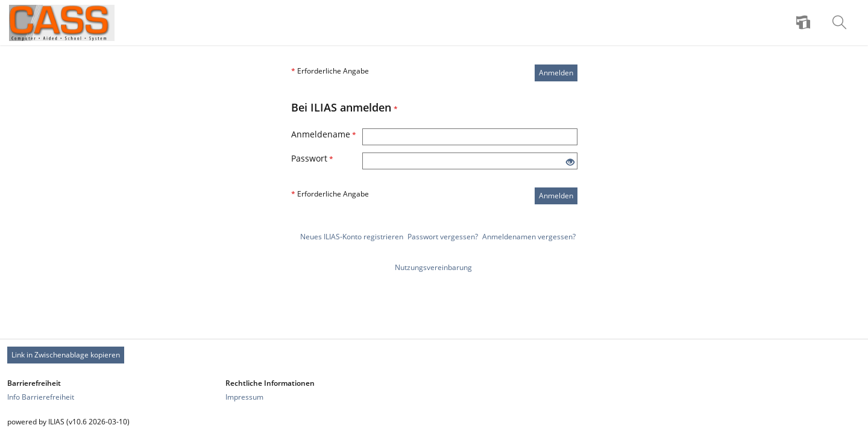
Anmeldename (324, 134)
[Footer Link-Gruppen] (434, 390)
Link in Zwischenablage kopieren (66, 355)
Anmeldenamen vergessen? (529, 237)
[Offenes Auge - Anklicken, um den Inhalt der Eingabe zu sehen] (570, 162)
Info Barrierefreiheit (41, 397)
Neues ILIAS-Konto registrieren (352, 237)
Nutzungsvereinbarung (433, 267)
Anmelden (556, 73)
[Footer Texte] (434, 422)
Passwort (312, 158)
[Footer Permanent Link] (434, 355)
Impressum (244, 397)
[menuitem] (805, 23)
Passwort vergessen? (443, 237)
